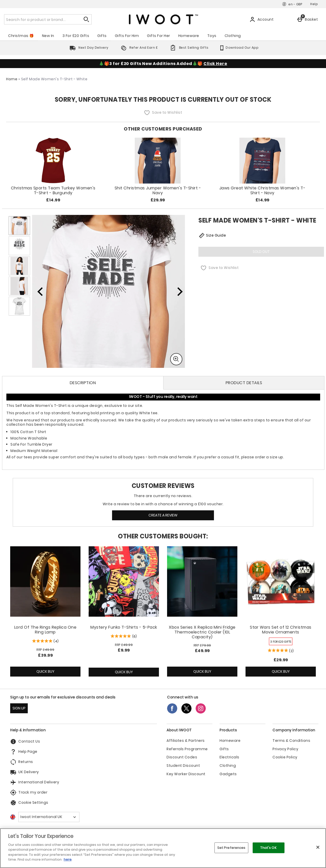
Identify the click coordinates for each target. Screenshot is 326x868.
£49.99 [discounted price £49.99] (202, 651)
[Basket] (308, 19)
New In (48, 36)
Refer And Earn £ (138, 48)
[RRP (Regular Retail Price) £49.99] (45, 650)
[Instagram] (201, 712)
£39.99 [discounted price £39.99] (45, 655)
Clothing (233, 36)
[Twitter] (186, 712)
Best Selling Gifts (188, 48)
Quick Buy (52, 673)
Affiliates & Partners (186, 741)
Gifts (102, 36)
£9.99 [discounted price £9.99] (124, 650)
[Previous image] (40, 291)
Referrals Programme (187, 749)
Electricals (229, 757)
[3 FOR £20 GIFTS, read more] (281, 641)
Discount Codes (182, 757)
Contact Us (25, 742)
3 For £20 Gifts (76, 36)
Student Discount (183, 766)
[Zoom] (176, 359)
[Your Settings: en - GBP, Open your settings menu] (292, 4)
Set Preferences (231, 848)
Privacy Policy (285, 749)
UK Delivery (25, 772)
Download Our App (239, 48)
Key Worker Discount (186, 774)
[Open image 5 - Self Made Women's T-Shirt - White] (19, 306)
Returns (22, 762)
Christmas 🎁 (21, 36)
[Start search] (87, 19)
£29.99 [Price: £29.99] (281, 660)
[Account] (263, 19)
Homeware (189, 36)
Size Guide (212, 236)
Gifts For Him (127, 36)
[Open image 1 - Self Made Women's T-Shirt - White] (19, 226)
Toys (212, 36)
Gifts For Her (159, 36)
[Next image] (177, 291)
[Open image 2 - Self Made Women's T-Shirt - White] (19, 246)
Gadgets (228, 774)
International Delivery (35, 782)
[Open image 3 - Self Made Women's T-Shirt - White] (19, 266)
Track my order (29, 793)
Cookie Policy (285, 757)
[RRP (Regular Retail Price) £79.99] (202, 645)
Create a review (163, 515)
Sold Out (261, 252)
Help (314, 4)
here (68, 859)
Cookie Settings (29, 803)
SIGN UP (19, 708)
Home (12, 79)
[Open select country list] (49, 817)
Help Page (24, 752)
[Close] (318, 847)
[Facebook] (172, 712)
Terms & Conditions (291, 741)
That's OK (268, 848)
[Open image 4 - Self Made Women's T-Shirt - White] (19, 286)
